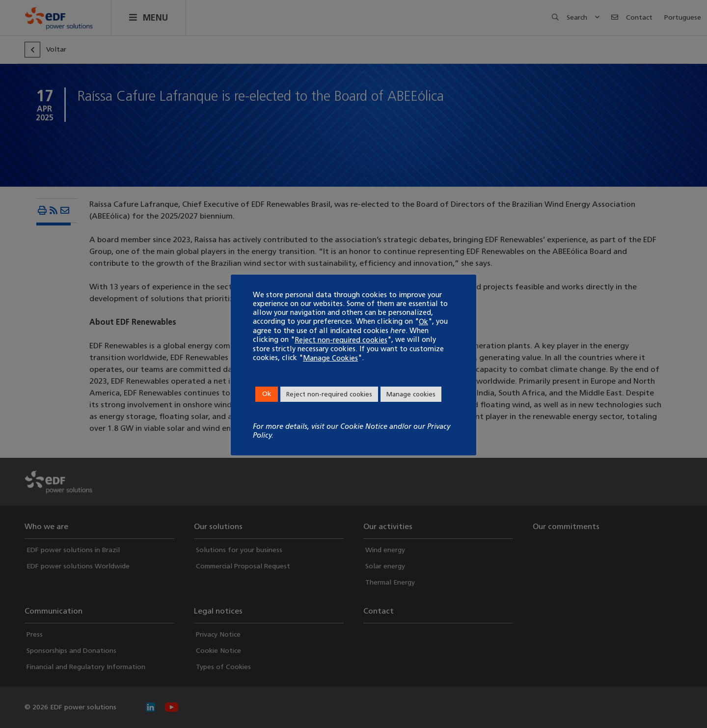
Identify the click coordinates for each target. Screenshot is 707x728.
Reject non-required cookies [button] (329, 394)
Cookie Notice (364, 426)
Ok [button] (267, 394)
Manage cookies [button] (411, 394)
